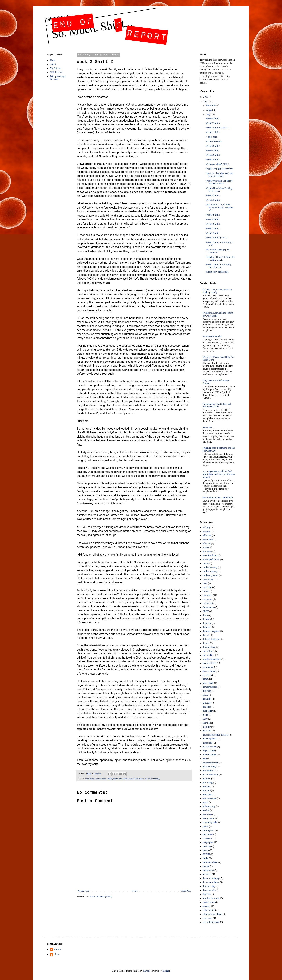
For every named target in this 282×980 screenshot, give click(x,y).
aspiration (207, 551)
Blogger (166, 971)
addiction (207, 535)
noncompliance (210, 739)
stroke (206, 858)
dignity (206, 643)
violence (207, 906)
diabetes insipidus (211, 631)
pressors (207, 787)
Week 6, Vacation (214, 141)
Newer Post (83, 891)
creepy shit (208, 603)
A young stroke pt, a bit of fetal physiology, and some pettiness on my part (219, 474)
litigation (207, 707)
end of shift (208, 655)
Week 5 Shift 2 (213, 160)
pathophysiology (211, 763)
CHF (205, 583)
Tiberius (207, 894)
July (208, 115)
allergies (207, 543)
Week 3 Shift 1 (213, 219)
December (211, 105)
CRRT (110, 779)
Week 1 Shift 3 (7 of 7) (216, 238)
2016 (206, 97)
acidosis (207, 532)
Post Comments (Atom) (101, 897)
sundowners (208, 870)
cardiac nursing (210, 567)
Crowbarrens (100, 779)
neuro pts (207, 731)
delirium (207, 619)
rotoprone (207, 814)
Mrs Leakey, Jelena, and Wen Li (218, 498)
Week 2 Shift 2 (213, 228)
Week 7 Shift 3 (213, 123)
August (210, 110)
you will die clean (211, 922)
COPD (206, 591)
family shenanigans (212, 659)
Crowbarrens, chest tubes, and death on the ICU (217, 405)
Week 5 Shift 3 (213, 155)
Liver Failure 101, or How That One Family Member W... (219, 207)
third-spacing (209, 886)
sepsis (206, 826)
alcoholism (208, 540)
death (115, 779)
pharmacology (209, 767)
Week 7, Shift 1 (213, 132)
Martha (206, 723)
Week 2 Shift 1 (213, 233)
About (53, 64)
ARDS (206, 547)
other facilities (209, 755)
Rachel (206, 810)
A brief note (211, 137)
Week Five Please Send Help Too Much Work (219, 182)
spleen (206, 850)
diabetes (207, 627)
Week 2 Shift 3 (213, 224)
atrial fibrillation (210, 555)
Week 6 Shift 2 (213, 146)
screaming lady (210, 822)
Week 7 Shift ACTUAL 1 (218, 128)
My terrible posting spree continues (217, 251)
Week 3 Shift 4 (213, 195)
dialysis (206, 635)
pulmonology (209, 806)
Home (135, 891)
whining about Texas (212, 914)
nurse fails (208, 743)
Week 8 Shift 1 (213, 118)
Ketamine (207, 427)
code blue (207, 587)
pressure (207, 790)
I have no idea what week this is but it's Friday (220, 175)
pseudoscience (209, 798)
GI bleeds (207, 675)
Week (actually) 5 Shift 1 (217, 164)
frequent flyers (210, 663)
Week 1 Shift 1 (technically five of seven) (218, 266)
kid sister (207, 703)
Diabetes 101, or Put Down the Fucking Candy (220, 258)
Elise (56, 954)
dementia (207, 623)
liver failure (208, 711)
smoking (207, 846)
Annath (57, 949)
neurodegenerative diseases (216, 735)
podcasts (207, 779)
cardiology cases (211, 575)
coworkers (89, 779)
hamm (206, 679)
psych (131, 779)
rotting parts (208, 818)
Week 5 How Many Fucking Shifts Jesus (219, 190)
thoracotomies (209, 890)
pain (205, 759)
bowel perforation (211, 559)
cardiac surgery (210, 571)
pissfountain (208, 771)
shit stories (208, 834)
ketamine (207, 699)
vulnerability (209, 910)
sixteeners (207, 838)
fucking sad (208, 667)
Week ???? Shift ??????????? (219, 169)
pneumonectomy (211, 775)
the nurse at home (211, 882)
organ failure (209, 751)
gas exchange (209, 671)
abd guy (206, 527)
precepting (208, 782)
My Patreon (55, 68)
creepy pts (207, 599)
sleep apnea (208, 842)
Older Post (186, 891)
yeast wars (208, 918)
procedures (208, 795)
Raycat (146, 971)
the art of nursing (152, 779)
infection (207, 691)
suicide (206, 866)
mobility (207, 727)
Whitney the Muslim (212, 336)
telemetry (207, 874)
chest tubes (208, 579)
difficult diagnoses (211, 639)
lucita (205, 715)
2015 (206, 101)
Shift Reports (56, 72)
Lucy (205, 719)
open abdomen (210, 747)
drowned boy (209, 647)
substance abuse (210, 862)
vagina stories (209, 902)
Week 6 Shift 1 (213, 150)
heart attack (208, 683)
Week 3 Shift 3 (213, 200)
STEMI (206, 854)
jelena (206, 695)
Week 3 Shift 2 (213, 215)
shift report (139, 779)
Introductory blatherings (217, 272)
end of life (123, 779)
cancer (206, 563)
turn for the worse (211, 898)
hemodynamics (210, 687)
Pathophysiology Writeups (58, 78)
